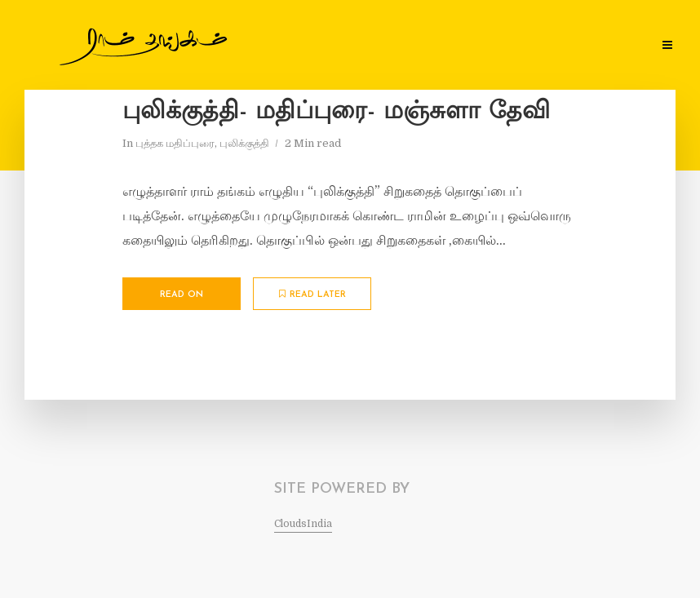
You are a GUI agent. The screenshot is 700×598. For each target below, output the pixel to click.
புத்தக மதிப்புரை (175, 143)
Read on (182, 295)
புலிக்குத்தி (244, 143)
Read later (312, 295)
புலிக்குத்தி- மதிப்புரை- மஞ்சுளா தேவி (336, 112)
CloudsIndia (303, 524)
